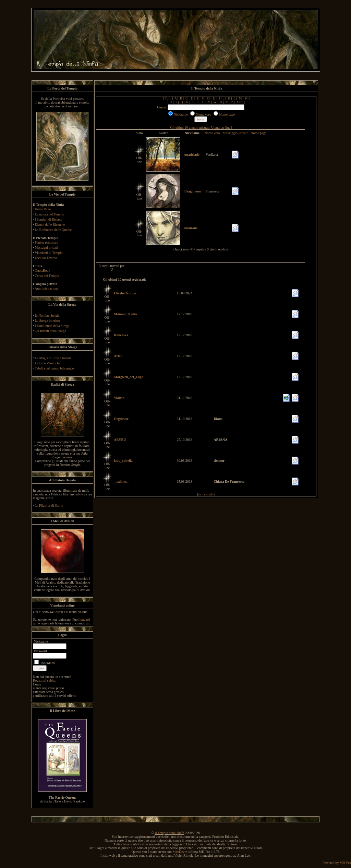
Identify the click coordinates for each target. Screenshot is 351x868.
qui (88, 623)
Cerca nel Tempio (47, 276)
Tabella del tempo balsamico (54, 368)
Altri (239, 102)
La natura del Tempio (50, 214)
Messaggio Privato (236, 133)
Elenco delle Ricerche (50, 225)
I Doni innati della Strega (52, 326)
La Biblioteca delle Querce (53, 230)
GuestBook (43, 271)
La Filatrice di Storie (49, 506)
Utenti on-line (221, 127)
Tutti (168, 98)
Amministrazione (46, 288)
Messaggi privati (46, 248)
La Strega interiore (48, 321)
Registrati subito (44, 681)
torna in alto (206, 494)
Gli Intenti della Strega (51, 331)
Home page (258, 133)
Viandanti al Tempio (49, 253)
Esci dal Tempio (46, 258)
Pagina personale (47, 242)
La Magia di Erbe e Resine (53, 358)
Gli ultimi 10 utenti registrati (190, 127)
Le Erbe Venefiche (48, 363)
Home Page (43, 209)
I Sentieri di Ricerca (49, 219)
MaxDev (178, 852)
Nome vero (212, 133)
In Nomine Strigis (47, 315)
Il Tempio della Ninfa (169, 833)
